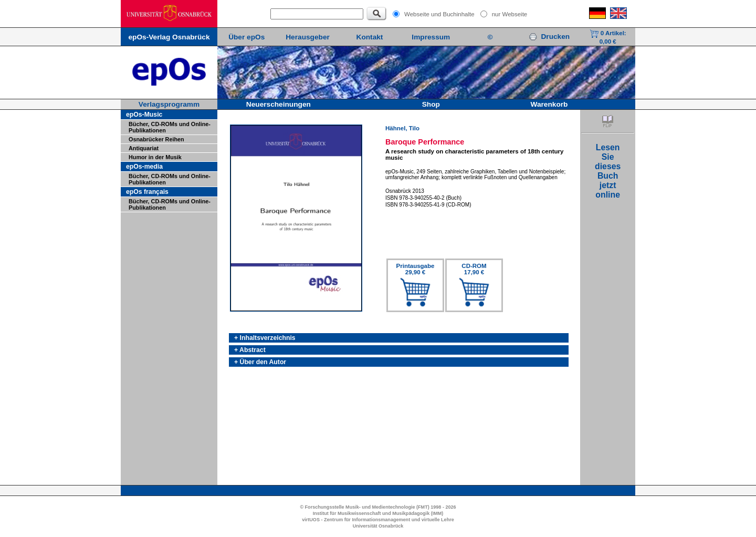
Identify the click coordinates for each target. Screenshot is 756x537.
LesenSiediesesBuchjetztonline (608, 171)
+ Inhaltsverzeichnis (265, 338)
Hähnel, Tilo (402, 128)
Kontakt (370, 37)
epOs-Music (144, 115)
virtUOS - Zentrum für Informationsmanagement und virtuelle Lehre (378, 520)
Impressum (431, 37)
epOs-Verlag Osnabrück (169, 37)
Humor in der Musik (155, 157)
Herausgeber (308, 37)
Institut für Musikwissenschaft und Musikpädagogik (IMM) (378, 513)
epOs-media (144, 167)
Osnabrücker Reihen (156, 139)
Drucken (549, 37)
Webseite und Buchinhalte (439, 14)
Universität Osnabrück (378, 526)
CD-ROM (474, 269)
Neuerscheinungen (279, 104)
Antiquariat (144, 148)
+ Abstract (250, 350)
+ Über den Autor (260, 362)
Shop (431, 104)
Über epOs (246, 37)
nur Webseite (510, 14)
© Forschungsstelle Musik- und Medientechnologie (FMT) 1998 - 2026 (378, 507)
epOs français (147, 192)
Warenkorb (549, 104)
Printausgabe (416, 269)
